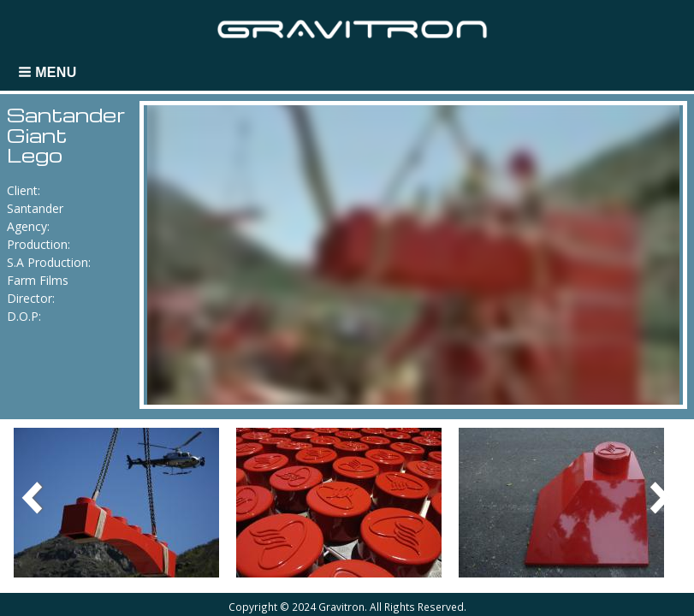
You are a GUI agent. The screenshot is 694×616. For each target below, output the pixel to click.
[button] (49, 72)
